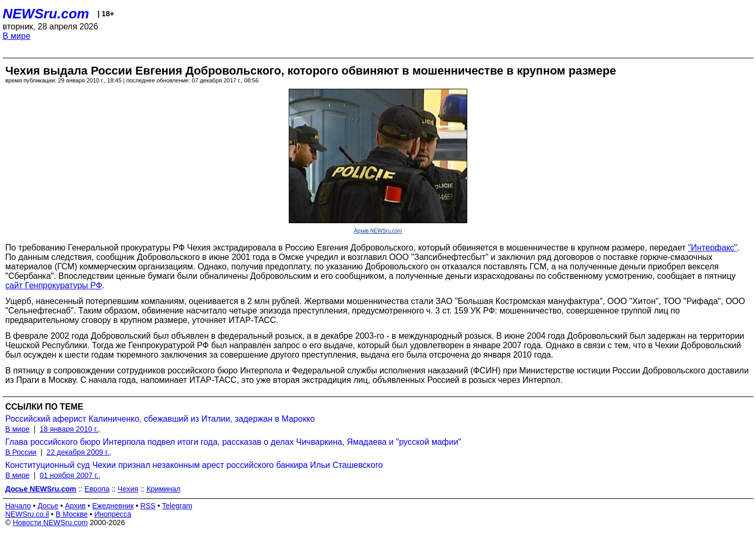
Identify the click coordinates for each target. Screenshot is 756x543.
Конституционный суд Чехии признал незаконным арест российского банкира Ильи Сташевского (194, 465)
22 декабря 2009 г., (79, 452)
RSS (148, 506)
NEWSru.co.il (27, 514)
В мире (17, 36)
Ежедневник (113, 506)
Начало (18, 506)
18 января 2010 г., (70, 429)
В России (21, 452)
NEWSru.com (46, 14)
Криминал (164, 489)
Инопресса (113, 514)
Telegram (177, 506)
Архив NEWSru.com (378, 231)
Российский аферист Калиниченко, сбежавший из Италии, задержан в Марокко (160, 419)
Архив (75, 506)
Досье (48, 506)
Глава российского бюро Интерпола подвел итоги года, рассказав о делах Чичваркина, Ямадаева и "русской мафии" (233, 442)
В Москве (72, 514)
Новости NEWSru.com (50, 523)
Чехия (128, 489)
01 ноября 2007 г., (70, 475)
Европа (97, 489)
